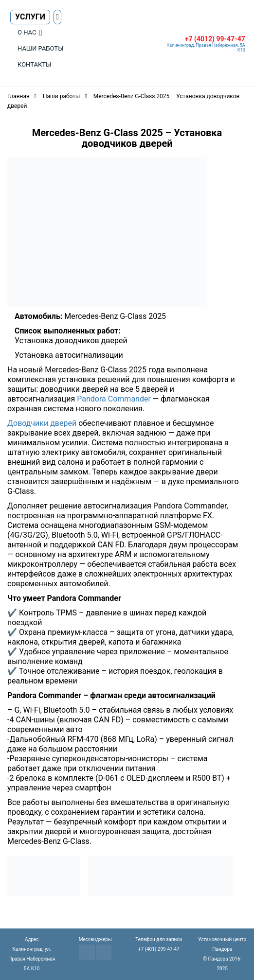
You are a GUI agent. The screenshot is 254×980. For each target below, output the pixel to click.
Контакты (34, 64)
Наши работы (40, 48)
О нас (27, 32)
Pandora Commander (114, 399)
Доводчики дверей (42, 423)
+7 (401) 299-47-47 (159, 949)
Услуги (30, 17)
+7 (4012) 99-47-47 (215, 39)
